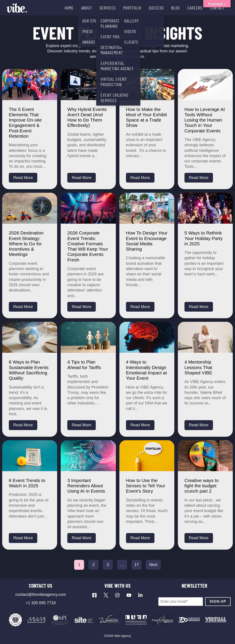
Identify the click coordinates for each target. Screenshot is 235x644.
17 (137, 565)
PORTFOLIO (132, 8)
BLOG (176, 8)
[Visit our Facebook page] (94, 595)
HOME (69, 8)
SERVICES (108, 8)
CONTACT (217, 8)
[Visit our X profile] (106, 595)
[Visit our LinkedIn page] (140, 595)
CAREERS (195, 8)
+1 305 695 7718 (41, 603)
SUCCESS (156, 8)
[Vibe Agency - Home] (17, 8)
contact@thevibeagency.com (41, 594)
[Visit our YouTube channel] (129, 595)
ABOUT (87, 8)
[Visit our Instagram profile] (117, 595)
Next (153, 565)
